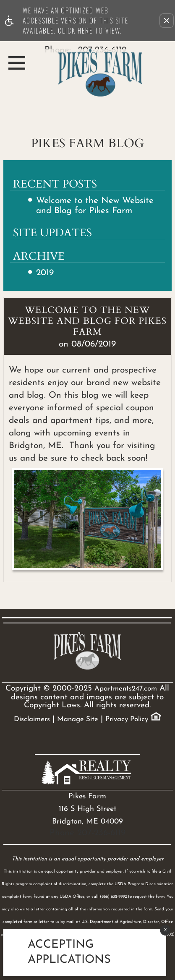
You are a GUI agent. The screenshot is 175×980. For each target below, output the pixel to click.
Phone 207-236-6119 (87, 833)
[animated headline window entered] (83, 953)
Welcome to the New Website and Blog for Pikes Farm (95, 206)
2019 (45, 273)
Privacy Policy (127, 719)
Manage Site (78, 719)
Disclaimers (32, 719)
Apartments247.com (126, 689)
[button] (167, 21)
